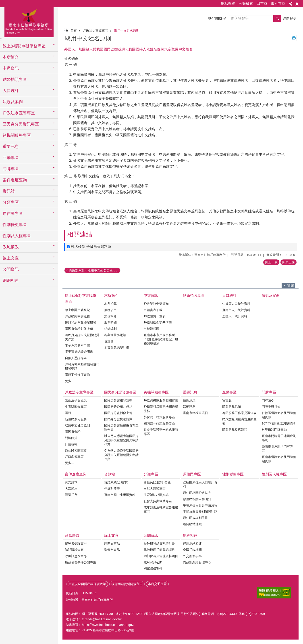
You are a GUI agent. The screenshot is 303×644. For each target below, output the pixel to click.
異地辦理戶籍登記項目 (159, 550)
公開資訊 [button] (11, 269)
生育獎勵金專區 (76, 407)
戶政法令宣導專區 (95, 31)
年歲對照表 (112, 489)
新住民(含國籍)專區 (157, 482)
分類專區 (151, 474)
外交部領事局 (192, 556)
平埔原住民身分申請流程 (200, 505)
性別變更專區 (15, 225)
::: (5, 3)
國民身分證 (73, 432)
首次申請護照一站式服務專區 (161, 432)
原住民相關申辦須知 (197, 499)
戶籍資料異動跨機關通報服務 (161, 409)
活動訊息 (189, 407)
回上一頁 (271, 262)
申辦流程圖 (151, 329)
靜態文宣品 (112, 544)
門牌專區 (269, 392)
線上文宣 (111, 535)
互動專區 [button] (11, 158)
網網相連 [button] (11, 280)
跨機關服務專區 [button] (17, 135)
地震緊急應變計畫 (117, 347)
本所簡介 (111, 296)
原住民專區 (192, 474)
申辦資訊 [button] (11, 68)
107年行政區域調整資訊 (278, 423)
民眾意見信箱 (232, 407)
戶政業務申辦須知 (156, 304)
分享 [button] (291, 4)
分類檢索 (246, 3)
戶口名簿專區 (74, 457)
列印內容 (294, 38)
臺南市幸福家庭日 (195, 413)
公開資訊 (151, 535)
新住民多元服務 (76, 419)
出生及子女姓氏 (76, 400)
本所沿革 (110, 304)
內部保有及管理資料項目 (161, 556)
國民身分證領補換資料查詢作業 (121, 428)
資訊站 (110, 474)
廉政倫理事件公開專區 (81, 562)
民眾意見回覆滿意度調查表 (239, 421)
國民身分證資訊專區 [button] (21, 124)
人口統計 (229, 296)
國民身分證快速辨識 (118, 419)
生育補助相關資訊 (156, 495)
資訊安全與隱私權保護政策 (87, 584)
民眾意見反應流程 (235, 430)
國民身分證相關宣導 (118, 400)
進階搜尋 (290, 18)
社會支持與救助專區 (158, 501)
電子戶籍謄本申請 (77, 345)
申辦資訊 (151, 296)
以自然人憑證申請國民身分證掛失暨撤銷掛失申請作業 (121, 440)
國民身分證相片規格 (118, 407)
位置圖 (109, 341)
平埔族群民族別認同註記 (200, 512)
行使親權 (71, 444)
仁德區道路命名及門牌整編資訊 (279, 415)
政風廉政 (72, 535)
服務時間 (110, 322)
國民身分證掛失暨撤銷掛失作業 (82, 337)
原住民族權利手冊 (195, 518)
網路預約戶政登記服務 (81, 322)
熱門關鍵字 (217, 18)
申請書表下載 (153, 310)
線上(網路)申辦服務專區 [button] (24, 46)
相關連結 (80, 234)
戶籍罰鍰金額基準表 (158, 322)
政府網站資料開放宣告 (127, 584)
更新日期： (74, 593)
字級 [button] (297, 4)
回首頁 (262, 3)
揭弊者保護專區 (76, 544)
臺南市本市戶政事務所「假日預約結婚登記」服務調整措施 (161, 339)
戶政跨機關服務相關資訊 (161, 400)
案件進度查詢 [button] (15, 180)
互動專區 (229, 392)
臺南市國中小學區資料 (120, 495)
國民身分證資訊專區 (120, 392)
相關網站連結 (192, 524)
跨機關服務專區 (156, 392)
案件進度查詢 (76, 474)
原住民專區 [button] (13, 213)
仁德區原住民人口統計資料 (200, 484)
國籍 (68, 413)
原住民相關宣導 (76, 450)
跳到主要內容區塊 (2, 2)
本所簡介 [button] (11, 57)
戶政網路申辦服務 (77, 316)
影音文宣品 (112, 550)
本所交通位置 (157, 584)
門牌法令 (268, 400)
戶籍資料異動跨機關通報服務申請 (82, 366)
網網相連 (190, 535)
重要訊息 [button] (11, 146)
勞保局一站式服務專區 (159, 417)
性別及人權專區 (17, 236)
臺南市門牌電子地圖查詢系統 (279, 438)
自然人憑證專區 (76, 358)
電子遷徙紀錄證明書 (79, 352)
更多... (69, 381)
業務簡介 (110, 316)
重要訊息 (190, 392)
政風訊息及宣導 (76, 556)
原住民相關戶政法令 (197, 493)
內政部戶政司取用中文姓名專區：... (94, 270)
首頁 (74, 31)
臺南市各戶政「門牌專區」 (277, 448)
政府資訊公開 (153, 562)
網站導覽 (228, 3)
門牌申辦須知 (271, 407)
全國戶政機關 (192, 550)
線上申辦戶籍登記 (77, 310)
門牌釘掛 (71, 438)
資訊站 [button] (9, 191)
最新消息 (189, 400)
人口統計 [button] (11, 91)
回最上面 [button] (288, 262)
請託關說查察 (74, 550)
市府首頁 (278, 3)
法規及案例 (13, 102)
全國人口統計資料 (235, 316)
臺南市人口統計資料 (236, 310)
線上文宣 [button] (11, 258)
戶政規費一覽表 (155, 316)
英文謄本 (71, 482)
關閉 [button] (291, 285)
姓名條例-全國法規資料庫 (91, 247)
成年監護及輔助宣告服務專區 (161, 509)
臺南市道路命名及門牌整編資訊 (279, 459)
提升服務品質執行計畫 (159, 544)
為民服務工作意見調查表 (239, 413)
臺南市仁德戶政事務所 (29, 22)
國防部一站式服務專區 (159, 423)
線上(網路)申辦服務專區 (80, 299)
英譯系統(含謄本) (116, 482)
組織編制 (110, 329)
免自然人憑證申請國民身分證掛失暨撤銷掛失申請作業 (121, 455)
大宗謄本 (71, 489)
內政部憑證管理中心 (197, 562)
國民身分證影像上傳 (79, 329)
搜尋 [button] (277, 19)
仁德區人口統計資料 (236, 304)
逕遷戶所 (71, 495)
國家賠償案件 (153, 569)
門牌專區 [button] (11, 169)
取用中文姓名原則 (127, 31)
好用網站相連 (192, 544)
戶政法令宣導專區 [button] (19, 113)
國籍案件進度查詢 (77, 375)
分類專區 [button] (11, 202)
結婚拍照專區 (15, 79)
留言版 (227, 400)
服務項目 (110, 310)
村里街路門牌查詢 (274, 430)
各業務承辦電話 (115, 335)
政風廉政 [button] (11, 247)
